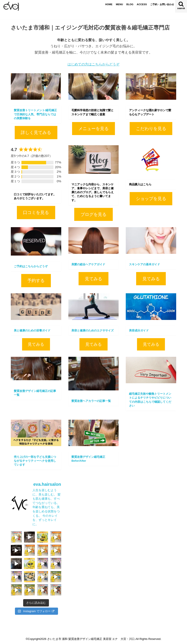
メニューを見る (93, 129)
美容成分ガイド (139, 330)
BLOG (130, 4)
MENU (119, 4)
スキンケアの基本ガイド (144, 264)
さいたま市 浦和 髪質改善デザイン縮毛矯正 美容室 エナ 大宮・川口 (91, 639)
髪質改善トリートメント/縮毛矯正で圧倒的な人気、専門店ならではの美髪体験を (35, 114)
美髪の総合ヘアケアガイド (88, 264)
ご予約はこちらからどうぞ (31, 266)
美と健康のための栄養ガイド (32, 330)
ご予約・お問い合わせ (162, 4)
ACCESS (142, 4)
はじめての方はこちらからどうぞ (93, 64)
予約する (36, 280)
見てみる (93, 279)
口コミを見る (36, 212)
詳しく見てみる (36, 132)
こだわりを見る (151, 129)
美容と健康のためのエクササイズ (93, 330)
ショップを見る (151, 199)
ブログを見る (93, 214)
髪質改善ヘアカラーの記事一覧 (91, 401)
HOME (109, 4)
